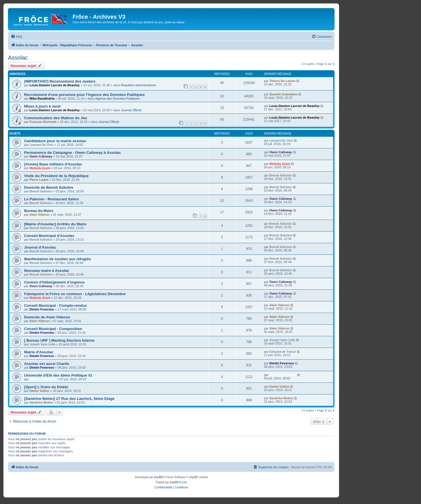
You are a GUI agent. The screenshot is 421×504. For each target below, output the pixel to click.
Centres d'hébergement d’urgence (54, 282)
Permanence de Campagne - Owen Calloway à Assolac (73, 153)
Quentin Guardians (283, 94)
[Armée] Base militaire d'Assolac (53, 164)
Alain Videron (40, 215)
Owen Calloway (41, 156)
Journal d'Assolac (40, 247)
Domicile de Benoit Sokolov (49, 187)
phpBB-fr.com (178, 482)
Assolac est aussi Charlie (47, 364)
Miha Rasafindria (42, 98)
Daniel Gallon (39, 391)
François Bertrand (43, 122)
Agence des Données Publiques (118, 98)
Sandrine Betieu (41, 402)
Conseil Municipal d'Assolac (49, 236)
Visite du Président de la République (56, 176)
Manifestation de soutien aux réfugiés (58, 259)
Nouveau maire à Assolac (47, 271)
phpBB (158, 477)
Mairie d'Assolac (39, 352)
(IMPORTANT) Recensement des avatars (60, 81)
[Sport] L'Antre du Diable (46, 387)
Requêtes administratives (139, 85)
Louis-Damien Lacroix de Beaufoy (55, 85)
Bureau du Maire (39, 211)
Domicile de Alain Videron (47, 317)
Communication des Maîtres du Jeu (56, 118)
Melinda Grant (40, 168)
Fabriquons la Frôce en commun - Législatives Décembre (75, 294)
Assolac (18, 58)
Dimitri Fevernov (42, 309)
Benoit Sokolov (281, 175)
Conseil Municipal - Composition (53, 329)
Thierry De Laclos (282, 81)
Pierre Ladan (39, 180)
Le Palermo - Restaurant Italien (51, 199)
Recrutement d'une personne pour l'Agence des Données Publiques (84, 95)
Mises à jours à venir (43, 106)
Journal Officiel (131, 110)
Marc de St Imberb (43, 379)
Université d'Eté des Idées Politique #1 (58, 375)
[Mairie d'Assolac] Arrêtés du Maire (55, 224)
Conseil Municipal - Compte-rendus (55, 305)
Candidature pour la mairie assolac (55, 141)
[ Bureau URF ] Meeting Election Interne (59, 340)
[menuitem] (16, 37)
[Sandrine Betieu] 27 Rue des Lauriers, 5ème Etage (69, 399)
